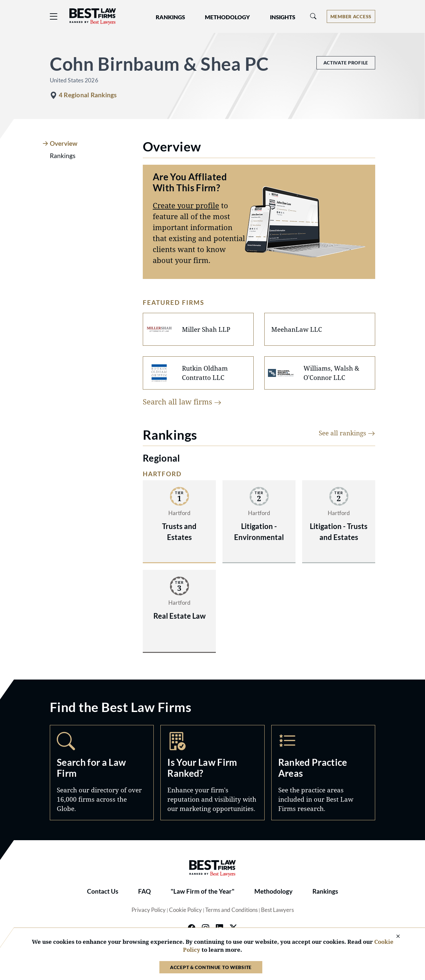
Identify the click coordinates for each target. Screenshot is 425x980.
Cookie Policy (185, 910)
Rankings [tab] (63, 156)
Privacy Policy (149, 910)
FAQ (144, 891)
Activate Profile (346, 63)
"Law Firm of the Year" (203, 891)
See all (347, 433)
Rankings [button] (170, 17)
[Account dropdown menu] (351, 16)
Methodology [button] (227, 17)
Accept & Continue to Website (211, 967)
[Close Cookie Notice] (394, 937)
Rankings (325, 891)
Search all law (182, 401)
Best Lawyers (277, 910)
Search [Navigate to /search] (102, 773)
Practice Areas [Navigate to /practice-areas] (323, 773)
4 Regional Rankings (88, 95)
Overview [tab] (64, 143)
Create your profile (186, 205)
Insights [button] (283, 17)
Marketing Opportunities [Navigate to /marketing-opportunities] (212, 773)
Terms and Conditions (231, 910)
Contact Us (103, 891)
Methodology (273, 891)
